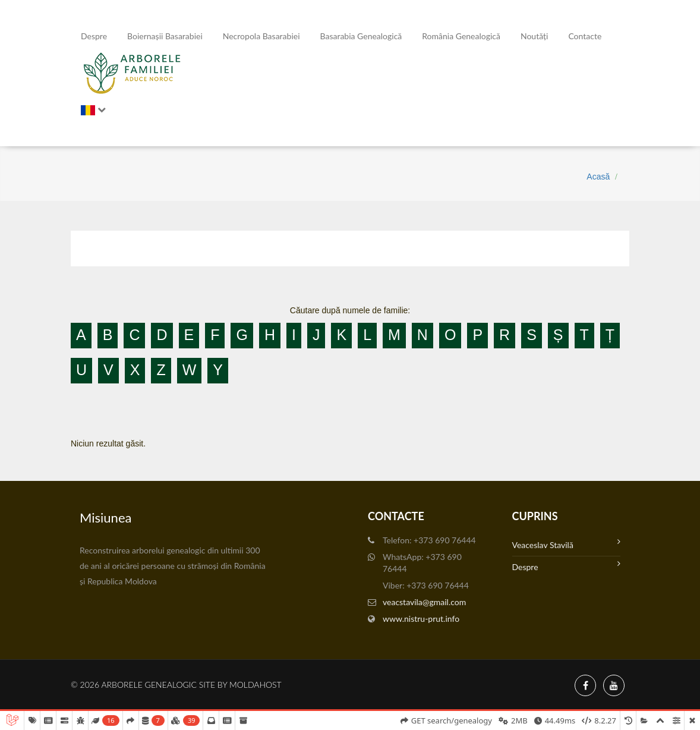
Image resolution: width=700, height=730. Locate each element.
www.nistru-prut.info (421, 619)
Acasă (598, 177)
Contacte (585, 36)
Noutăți (534, 36)
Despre (94, 36)
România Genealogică (461, 36)
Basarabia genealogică (361, 36)
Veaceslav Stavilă (567, 544)
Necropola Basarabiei (261, 36)
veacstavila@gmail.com (424, 602)
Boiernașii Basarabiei (165, 36)
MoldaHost (256, 685)
